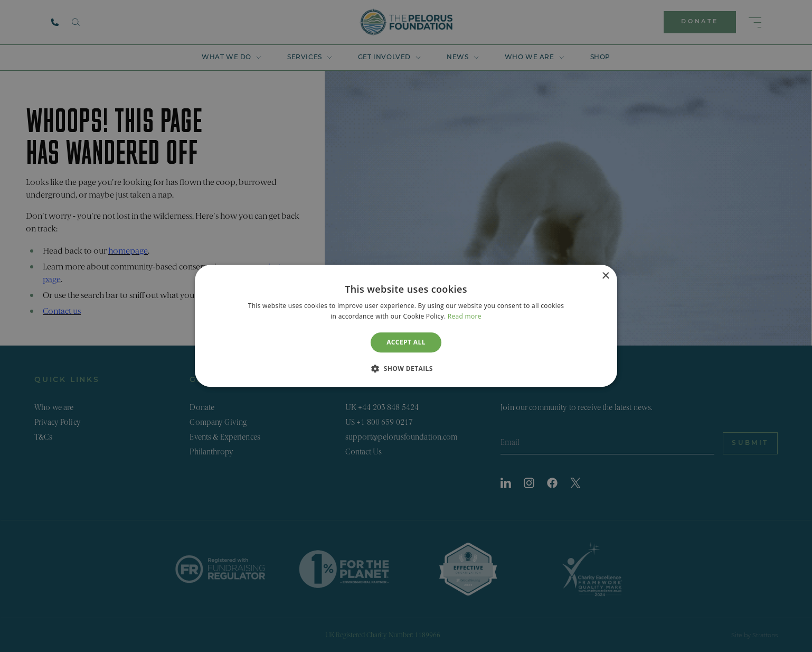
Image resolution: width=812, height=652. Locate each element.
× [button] (605, 276)
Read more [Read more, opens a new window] (465, 317)
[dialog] (406, 326)
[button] (406, 369)
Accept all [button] (406, 342)
